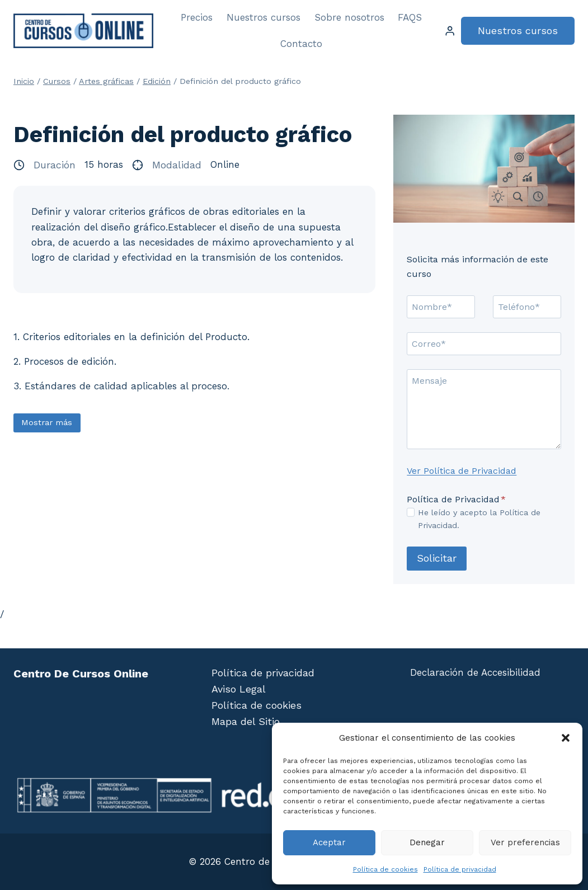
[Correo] (484, 343)
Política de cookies (385, 869)
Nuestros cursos (264, 17)
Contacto (301, 44)
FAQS (410, 17)
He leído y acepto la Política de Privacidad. (479, 519)
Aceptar (329, 842)
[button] (566, 738)
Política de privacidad (460, 869)
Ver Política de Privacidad (462, 471)
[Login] (450, 31)
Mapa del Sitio (246, 721)
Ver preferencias (525, 842)
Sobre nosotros (349, 17)
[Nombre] (441, 307)
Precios (197, 17)
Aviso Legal (239, 689)
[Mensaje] (484, 409)
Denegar (427, 842)
